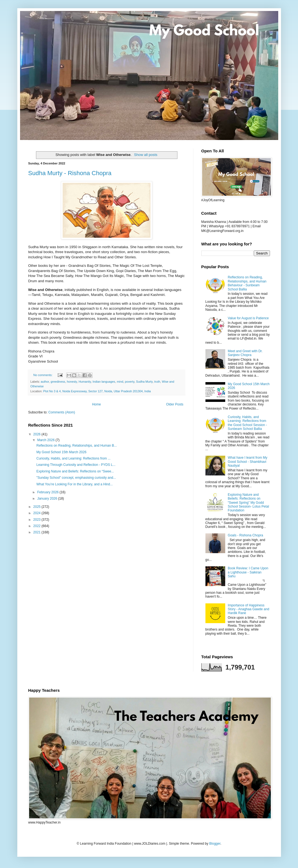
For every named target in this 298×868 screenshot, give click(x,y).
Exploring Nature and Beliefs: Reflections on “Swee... (75, 471)
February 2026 (48, 492)
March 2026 (46, 440)
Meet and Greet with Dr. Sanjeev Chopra (245, 353)
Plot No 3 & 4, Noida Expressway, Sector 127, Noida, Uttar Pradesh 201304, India (97, 391)
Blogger (215, 844)
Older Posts (175, 404)
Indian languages (104, 382)
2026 (37, 434)
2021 (37, 532)
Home (96, 404)
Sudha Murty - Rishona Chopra (70, 173)
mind (120, 382)
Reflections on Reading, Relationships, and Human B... (76, 446)
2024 (37, 513)
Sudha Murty (144, 382)
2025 (37, 507)
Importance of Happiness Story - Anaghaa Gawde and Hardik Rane (248, 609)
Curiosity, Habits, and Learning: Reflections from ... (73, 458)
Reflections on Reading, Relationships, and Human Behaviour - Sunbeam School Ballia (247, 283)
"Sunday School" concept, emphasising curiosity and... (76, 478)
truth (157, 382)
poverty (130, 382)
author (45, 382)
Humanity (85, 382)
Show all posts (146, 155)
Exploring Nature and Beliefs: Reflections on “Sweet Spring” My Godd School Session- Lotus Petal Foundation (248, 503)
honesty (72, 382)
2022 (37, 526)
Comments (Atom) (62, 412)
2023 (37, 520)
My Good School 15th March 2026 (61, 452)
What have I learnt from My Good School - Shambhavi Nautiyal (247, 462)
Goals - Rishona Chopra (245, 535)
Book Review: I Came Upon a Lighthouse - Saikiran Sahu (248, 572)
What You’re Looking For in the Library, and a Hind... (74, 484)
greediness (58, 382)
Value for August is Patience (248, 318)
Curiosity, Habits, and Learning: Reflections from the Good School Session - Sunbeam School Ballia (247, 423)
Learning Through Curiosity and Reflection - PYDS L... (76, 465)
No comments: (43, 375)
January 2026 (48, 499)
